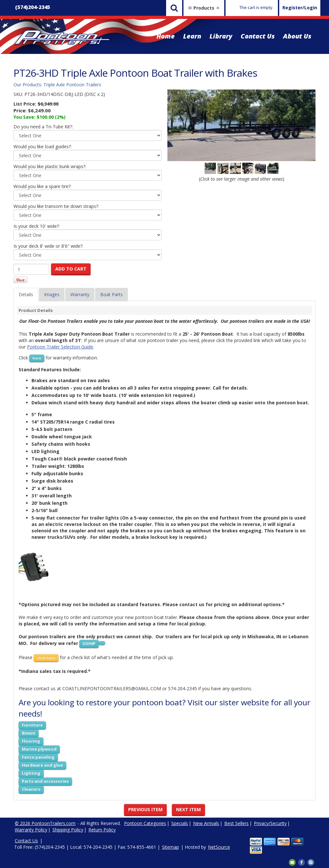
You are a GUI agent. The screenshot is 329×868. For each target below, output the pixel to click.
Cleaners (31, 789)
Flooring (31, 741)
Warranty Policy (31, 830)
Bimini (29, 733)
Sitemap (170, 847)
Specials (180, 823)
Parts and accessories (45, 781)
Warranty (80, 294)
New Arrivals (206, 823)
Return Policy (102, 830)
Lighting (31, 773)
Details (26, 294)
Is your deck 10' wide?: (37, 226)
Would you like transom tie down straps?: (56, 206)
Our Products (27, 85)
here (37, 358)
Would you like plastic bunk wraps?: (50, 166)
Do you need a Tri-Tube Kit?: (43, 127)
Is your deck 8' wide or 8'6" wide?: (48, 246)
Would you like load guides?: (43, 146)
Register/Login (300, 8)
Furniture (32, 725)
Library (221, 36)
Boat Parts (111, 294)
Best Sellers (236, 823)
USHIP (89, 643)
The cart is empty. (256, 7)
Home (166, 36)
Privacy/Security (270, 823)
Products (204, 8)
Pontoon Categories (145, 823)
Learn (192, 36)
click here (46, 658)
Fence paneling (38, 757)
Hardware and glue (42, 765)
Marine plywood (39, 749)
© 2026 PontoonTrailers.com (45, 823)
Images (52, 294)
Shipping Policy (68, 830)
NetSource (219, 847)
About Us (297, 36)
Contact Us (258, 36)
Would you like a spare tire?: (42, 186)
